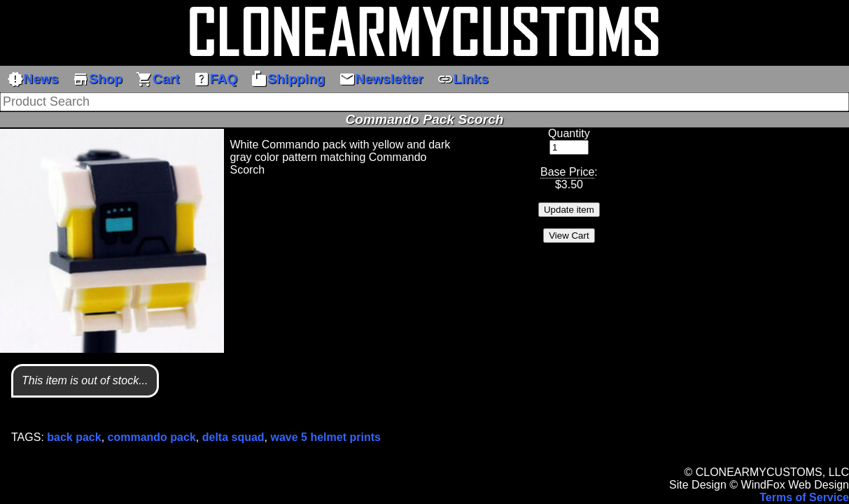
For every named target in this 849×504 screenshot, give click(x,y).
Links (463, 79)
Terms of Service (804, 497)
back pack (74, 437)
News (33, 79)
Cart (157, 79)
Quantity (569, 133)
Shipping (288, 79)
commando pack (152, 437)
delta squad (233, 437)
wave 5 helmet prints (326, 437)
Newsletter (381, 79)
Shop (97, 79)
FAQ (215, 79)
